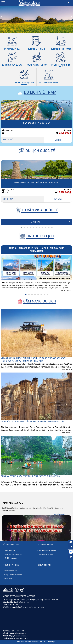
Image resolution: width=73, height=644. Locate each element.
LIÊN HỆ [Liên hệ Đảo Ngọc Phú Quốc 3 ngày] (58, 140)
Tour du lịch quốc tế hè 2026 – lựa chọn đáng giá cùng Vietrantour (36, 250)
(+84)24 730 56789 (17, 631)
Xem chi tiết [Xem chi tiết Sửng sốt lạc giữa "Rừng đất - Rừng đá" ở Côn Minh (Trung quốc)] (66, 433)
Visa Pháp (36, 222)
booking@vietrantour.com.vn (18, 638)
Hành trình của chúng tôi (13, 554)
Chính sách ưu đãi (10, 571)
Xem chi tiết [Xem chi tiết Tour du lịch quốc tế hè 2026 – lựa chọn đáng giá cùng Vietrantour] (65, 290)
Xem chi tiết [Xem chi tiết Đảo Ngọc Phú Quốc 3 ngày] (8, 140)
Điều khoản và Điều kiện (47, 551)
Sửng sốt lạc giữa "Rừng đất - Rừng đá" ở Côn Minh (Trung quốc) (33, 421)
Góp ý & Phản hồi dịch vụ (13, 575)
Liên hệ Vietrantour (11, 558)
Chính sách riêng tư (46, 554)
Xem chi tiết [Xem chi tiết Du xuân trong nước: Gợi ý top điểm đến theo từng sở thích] (66, 488)
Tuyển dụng (8, 578)
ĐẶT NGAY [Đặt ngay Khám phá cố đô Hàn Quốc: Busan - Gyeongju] (58, 199)
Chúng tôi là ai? (9, 551)
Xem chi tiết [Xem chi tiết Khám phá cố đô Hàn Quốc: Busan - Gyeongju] (8, 199)
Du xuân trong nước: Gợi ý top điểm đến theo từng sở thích (31, 476)
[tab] (21, 227)
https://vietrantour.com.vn (19, 636)
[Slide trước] (1, 16)
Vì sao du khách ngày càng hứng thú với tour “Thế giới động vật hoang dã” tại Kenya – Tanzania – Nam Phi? (33, 360)
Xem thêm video (60, 514)
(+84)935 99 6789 (20, 633)
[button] (3, 3)
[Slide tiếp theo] (72, 16)
